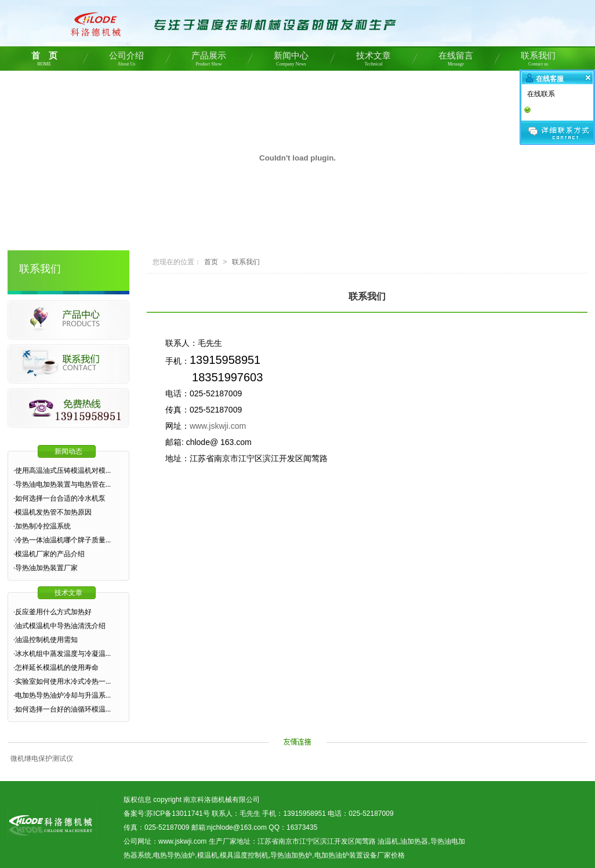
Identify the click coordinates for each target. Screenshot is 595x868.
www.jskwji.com (218, 426)
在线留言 (456, 61)
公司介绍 (126, 61)
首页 (211, 262)
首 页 (44, 61)
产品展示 (209, 61)
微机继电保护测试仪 (42, 758)
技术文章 (373, 61)
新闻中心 (291, 61)
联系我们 (538, 61)
